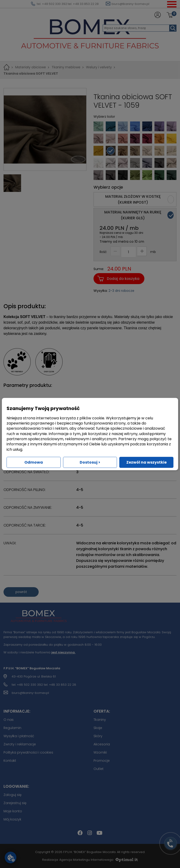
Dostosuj (90, 462)
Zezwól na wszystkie (146, 462)
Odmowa (34, 462)
